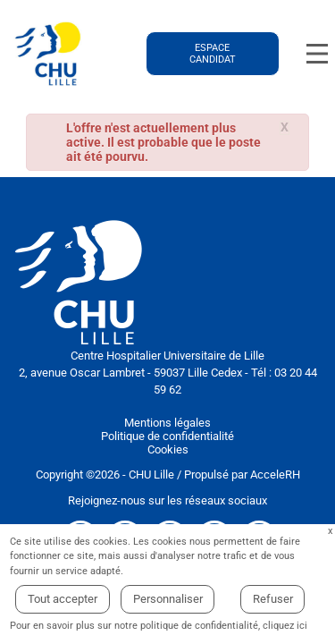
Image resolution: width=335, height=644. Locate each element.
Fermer (330, 532)
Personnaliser (168, 599)
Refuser (273, 599)
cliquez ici (285, 626)
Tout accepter (63, 599)
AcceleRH (275, 475)
